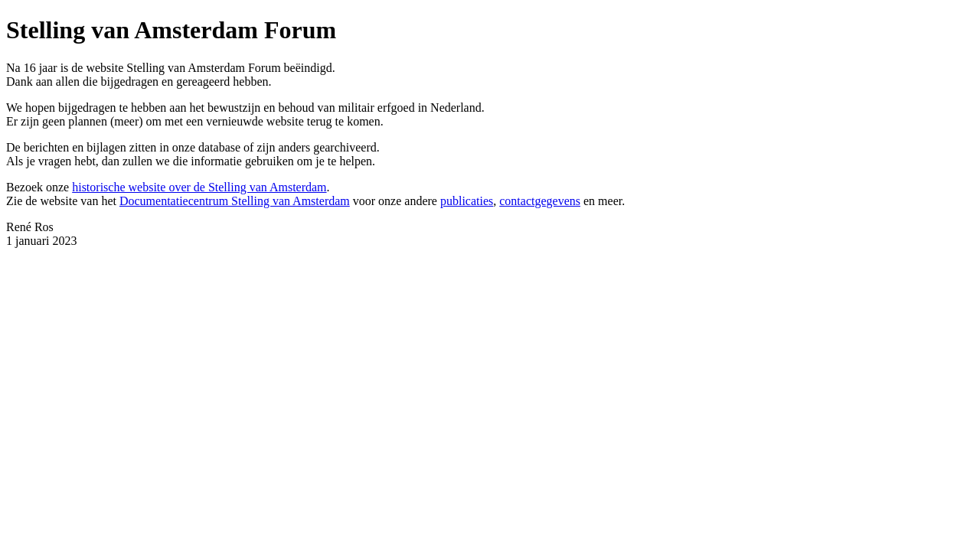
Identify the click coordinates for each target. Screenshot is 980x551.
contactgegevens (540, 201)
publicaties (467, 201)
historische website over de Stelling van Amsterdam (199, 187)
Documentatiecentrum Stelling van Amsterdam (235, 201)
